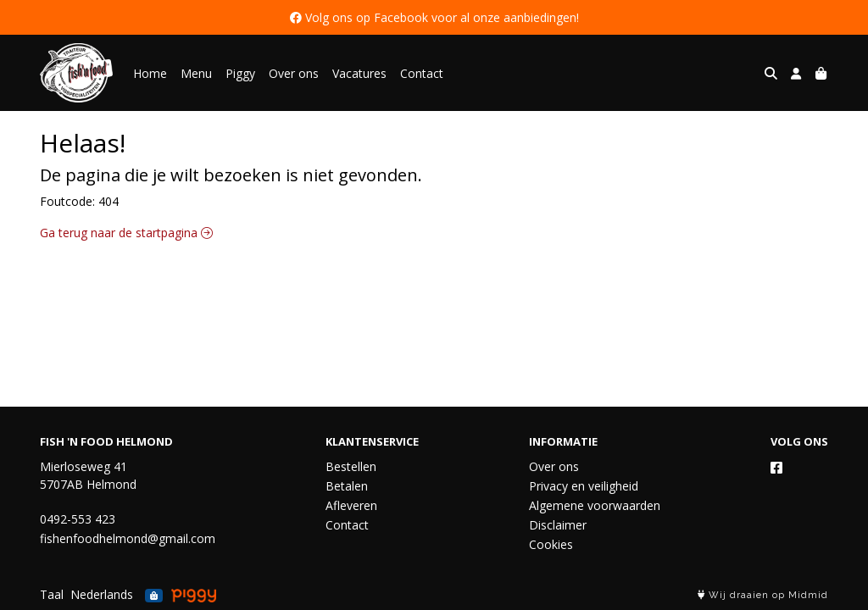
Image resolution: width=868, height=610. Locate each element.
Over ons (294, 73)
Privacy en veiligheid (584, 486)
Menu (196, 73)
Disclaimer (558, 525)
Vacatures (359, 73)
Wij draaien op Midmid (763, 595)
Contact (422, 73)
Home (150, 73)
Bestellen (351, 466)
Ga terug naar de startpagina (126, 233)
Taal (52, 594)
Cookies (551, 544)
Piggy (240, 73)
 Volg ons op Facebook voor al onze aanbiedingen (433, 17)
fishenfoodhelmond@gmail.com (128, 538)
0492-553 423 (78, 519)
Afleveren (351, 505)
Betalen (347, 486)
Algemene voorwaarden (595, 505)
